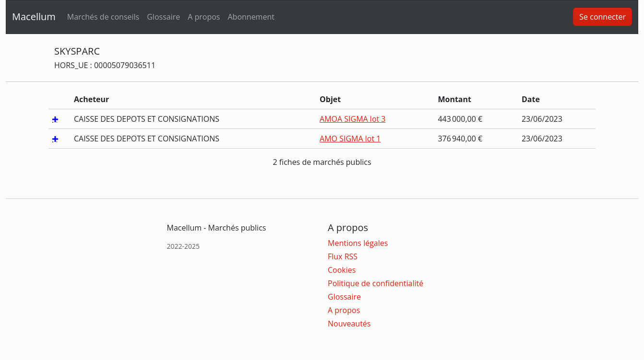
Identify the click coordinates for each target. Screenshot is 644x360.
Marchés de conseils (103, 17)
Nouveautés (349, 324)
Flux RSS (343, 256)
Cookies (342, 270)
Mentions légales (358, 243)
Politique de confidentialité (376, 283)
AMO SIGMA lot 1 (350, 139)
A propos (204, 17)
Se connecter (602, 17)
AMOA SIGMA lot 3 (352, 119)
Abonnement (251, 17)
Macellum (34, 17)
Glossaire (163, 17)
